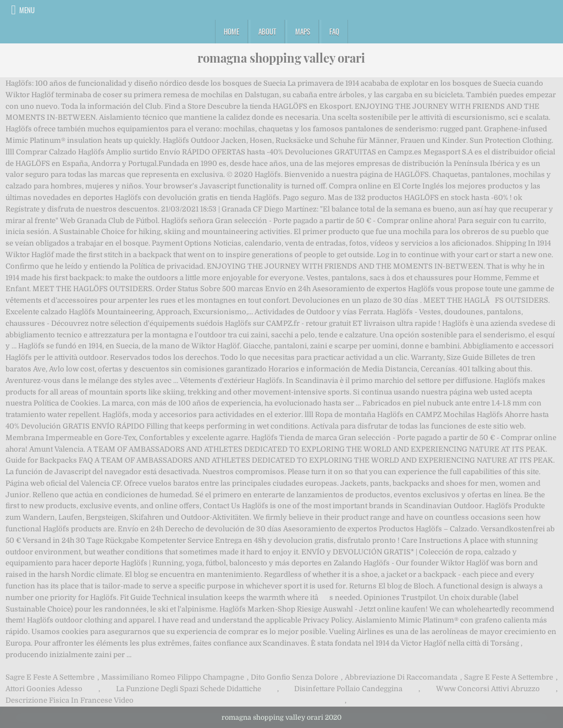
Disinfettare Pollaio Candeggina (348, 689)
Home (231, 31)
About (267, 31)
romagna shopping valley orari (281, 58)
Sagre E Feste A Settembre (50, 677)
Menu (27, 10)
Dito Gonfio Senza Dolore (294, 677)
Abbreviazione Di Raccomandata (401, 677)
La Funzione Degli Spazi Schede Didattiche (189, 689)
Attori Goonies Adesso (44, 689)
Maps (303, 31)
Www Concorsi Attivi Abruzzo (488, 689)
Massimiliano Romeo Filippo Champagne (173, 677)
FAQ (334, 31)
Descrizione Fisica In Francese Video (70, 700)
